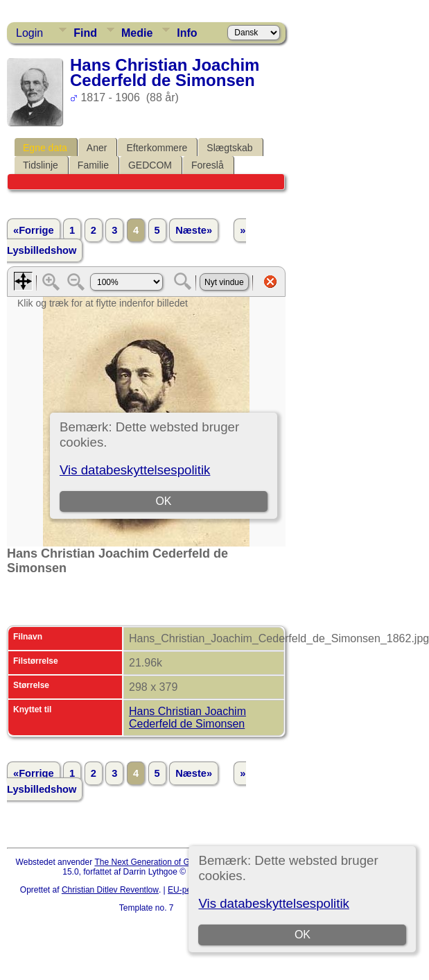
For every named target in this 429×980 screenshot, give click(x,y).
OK (303, 935)
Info (187, 33)
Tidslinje (41, 165)
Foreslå (208, 165)
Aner (97, 148)
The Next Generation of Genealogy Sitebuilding (182, 862)
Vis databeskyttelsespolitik (273, 903)
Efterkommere (157, 148)
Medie (137, 33)
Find (85, 33)
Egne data (45, 148)
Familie (93, 165)
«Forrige (34, 230)
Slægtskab (229, 148)
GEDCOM (150, 165)
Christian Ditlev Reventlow (110, 890)
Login (29, 33)
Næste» (194, 230)
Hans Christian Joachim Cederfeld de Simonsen (187, 717)
